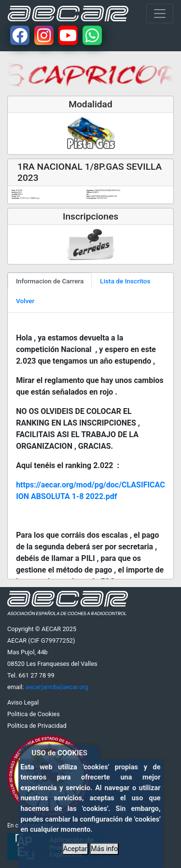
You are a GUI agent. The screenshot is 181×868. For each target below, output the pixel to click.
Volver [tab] (25, 301)
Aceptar (75, 849)
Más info (104, 849)
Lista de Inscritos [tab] (125, 281)
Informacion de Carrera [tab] (50, 281)
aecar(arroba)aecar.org (57, 687)
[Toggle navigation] (160, 14)
